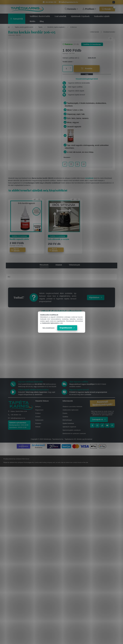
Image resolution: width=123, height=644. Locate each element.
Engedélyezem (66, 328)
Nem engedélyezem (49, 328)
